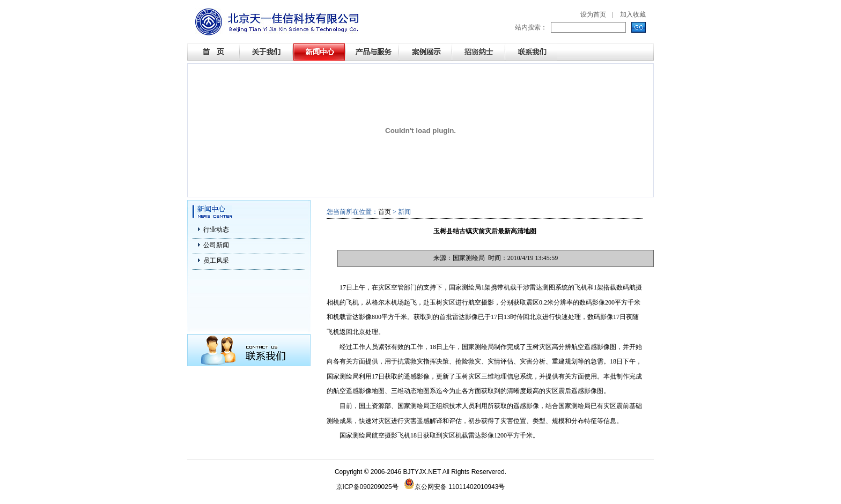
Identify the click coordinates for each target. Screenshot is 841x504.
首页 (385, 212)
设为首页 (593, 14)
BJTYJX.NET (422, 472)
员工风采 (216, 261)
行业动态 (216, 229)
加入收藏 (633, 14)
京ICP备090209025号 (367, 487)
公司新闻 (216, 245)
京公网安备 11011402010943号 (455, 487)
